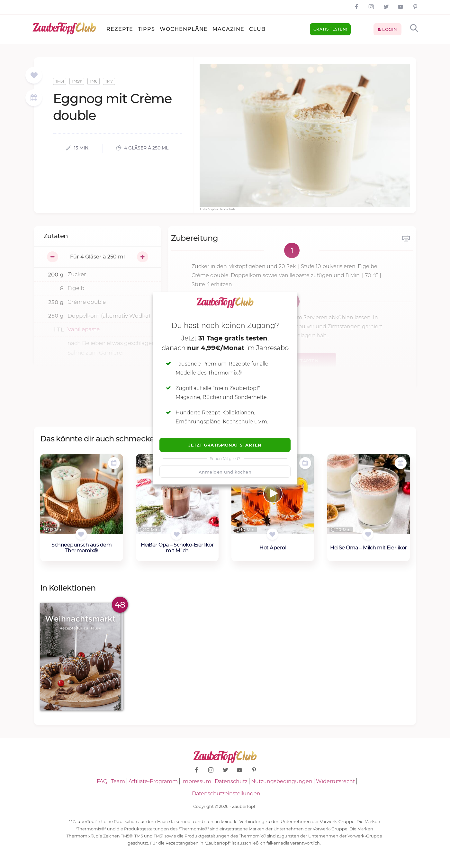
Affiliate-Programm (153, 781)
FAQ (102, 781)
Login (387, 29)
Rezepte (120, 29)
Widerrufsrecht (335, 781)
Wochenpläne (184, 29)
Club (257, 29)
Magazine (228, 29)
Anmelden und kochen (225, 472)
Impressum (196, 781)
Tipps (146, 29)
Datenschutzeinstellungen (226, 794)
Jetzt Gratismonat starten (225, 445)
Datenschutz (231, 781)
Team (118, 781)
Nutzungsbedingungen (282, 781)
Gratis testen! (330, 29)
